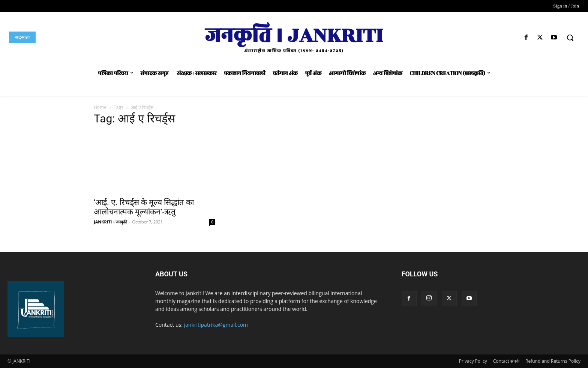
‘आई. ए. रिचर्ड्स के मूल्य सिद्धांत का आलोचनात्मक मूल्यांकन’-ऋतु (144, 207)
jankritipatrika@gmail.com (216, 325)
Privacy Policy (473, 361)
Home (100, 107)
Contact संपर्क (506, 361)
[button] (570, 38)
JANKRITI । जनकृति (110, 222)
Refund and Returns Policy (553, 361)
